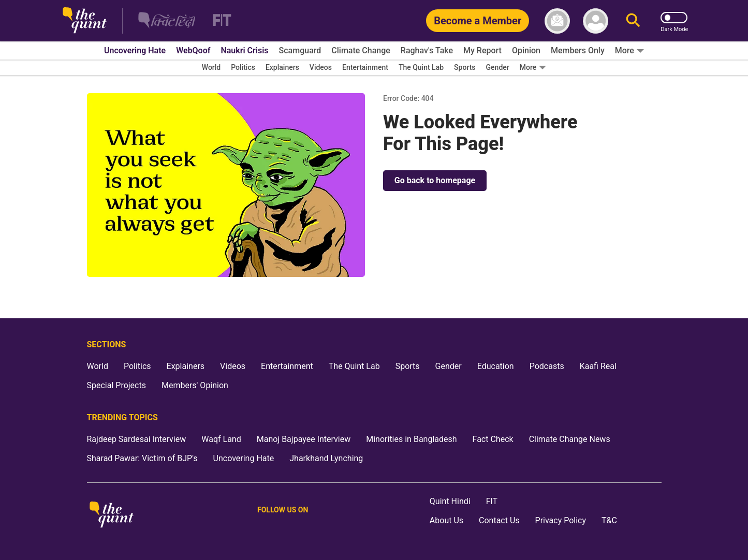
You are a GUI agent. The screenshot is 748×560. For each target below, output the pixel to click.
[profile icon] (596, 21)
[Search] (633, 21)
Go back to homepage (435, 180)
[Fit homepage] (216, 21)
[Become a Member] (478, 21)
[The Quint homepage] (85, 21)
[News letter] (557, 21)
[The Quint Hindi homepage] (167, 21)
